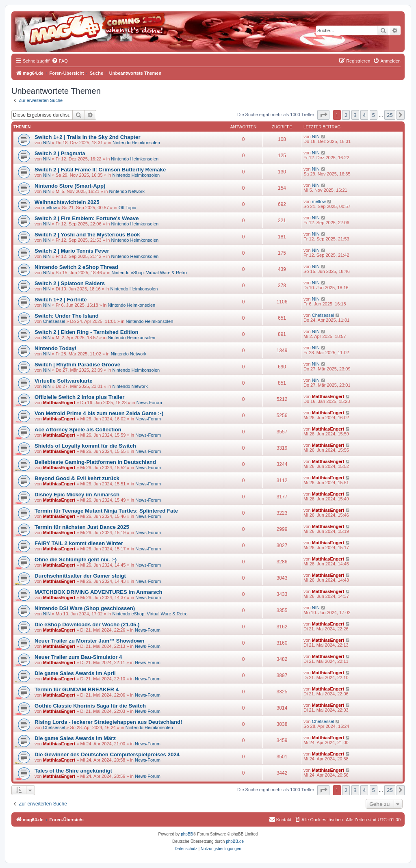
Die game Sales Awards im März (75, 738)
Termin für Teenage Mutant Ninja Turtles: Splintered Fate (106, 511)
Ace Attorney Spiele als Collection (78, 430)
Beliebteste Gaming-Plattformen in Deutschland (95, 462)
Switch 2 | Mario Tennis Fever (72, 251)
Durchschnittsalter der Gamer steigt (80, 576)
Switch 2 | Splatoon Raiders (70, 283)
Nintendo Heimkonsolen (136, 143)
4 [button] (364, 115)
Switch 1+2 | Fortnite (61, 300)
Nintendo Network (127, 191)
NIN (47, 143)
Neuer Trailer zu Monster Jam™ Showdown (89, 641)
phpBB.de (235, 841)
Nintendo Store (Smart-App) (70, 186)
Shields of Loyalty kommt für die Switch (85, 446)
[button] (323, 115)
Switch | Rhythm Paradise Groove (77, 365)
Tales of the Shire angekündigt (73, 771)
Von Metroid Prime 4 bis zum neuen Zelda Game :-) (99, 413)
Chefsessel (54, 321)
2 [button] (346, 115)
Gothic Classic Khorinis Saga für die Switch (90, 706)
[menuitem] (60, 61)
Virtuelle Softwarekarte (64, 381)
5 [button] (374, 115)
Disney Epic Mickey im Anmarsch (77, 495)
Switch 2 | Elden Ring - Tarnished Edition (87, 332)
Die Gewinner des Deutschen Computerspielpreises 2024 (107, 754)
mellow (50, 208)
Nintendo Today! (55, 348)
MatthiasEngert (59, 403)
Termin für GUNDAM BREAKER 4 (77, 689)
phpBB (187, 834)
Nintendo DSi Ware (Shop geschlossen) (85, 608)
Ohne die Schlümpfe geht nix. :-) (76, 560)
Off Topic (127, 208)
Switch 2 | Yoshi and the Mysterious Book (87, 235)
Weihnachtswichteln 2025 (67, 202)
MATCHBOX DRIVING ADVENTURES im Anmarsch (99, 592)
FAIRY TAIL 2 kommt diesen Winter (79, 543)
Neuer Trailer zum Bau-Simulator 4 (78, 657)
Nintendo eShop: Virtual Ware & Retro (149, 273)
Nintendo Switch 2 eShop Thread (76, 267)
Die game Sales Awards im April (75, 673)
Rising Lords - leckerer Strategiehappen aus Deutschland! (108, 722)
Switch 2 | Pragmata (60, 153)
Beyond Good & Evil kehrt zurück (77, 478)
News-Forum (149, 403)
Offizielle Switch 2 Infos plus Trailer (79, 397)
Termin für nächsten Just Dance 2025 (82, 527)
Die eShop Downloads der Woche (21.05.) (87, 624)
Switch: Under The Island (67, 316)
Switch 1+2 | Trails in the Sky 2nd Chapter (88, 137)
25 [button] (390, 115)
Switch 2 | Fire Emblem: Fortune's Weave (87, 218)
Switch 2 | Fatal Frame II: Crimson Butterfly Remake (100, 170)
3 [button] (355, 115)
